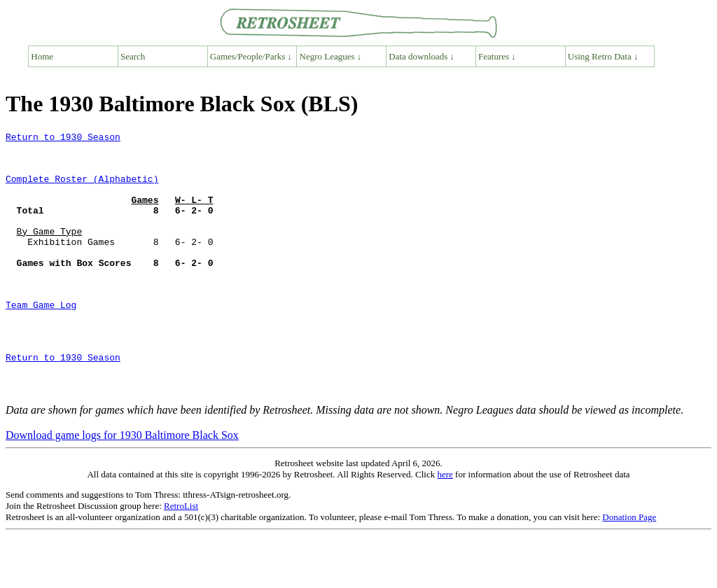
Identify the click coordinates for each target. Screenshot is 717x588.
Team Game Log (41, 340)
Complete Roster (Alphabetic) (82, 189)
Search (133, 56)
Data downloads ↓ (422, 56)
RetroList (181, 558)
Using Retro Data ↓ (603, 56)
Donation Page (629, 569)
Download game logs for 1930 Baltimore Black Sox (122, 488)
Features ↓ (497, 56)
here (445, 527)
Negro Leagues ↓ (331, 56)
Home (42, 56)
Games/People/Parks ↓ (251, 56)
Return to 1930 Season (63, 139)
